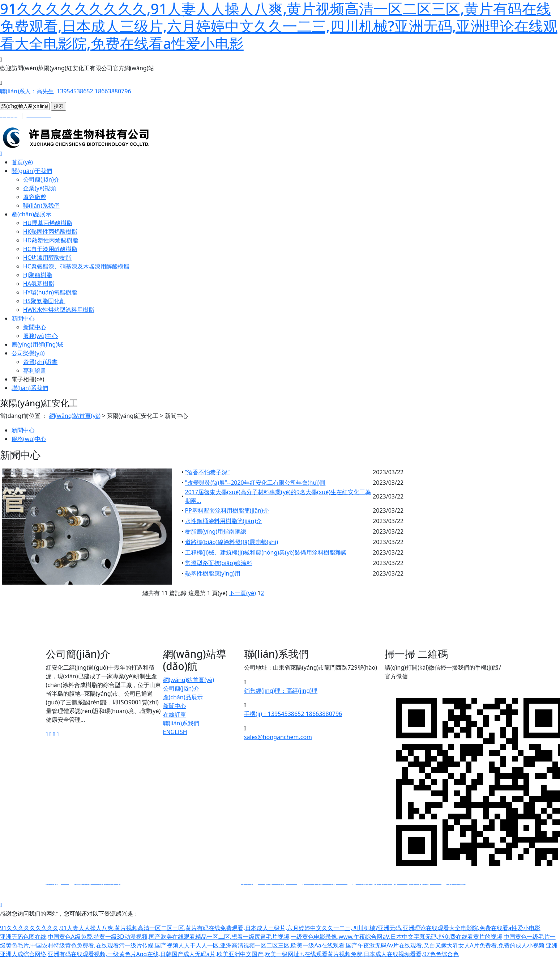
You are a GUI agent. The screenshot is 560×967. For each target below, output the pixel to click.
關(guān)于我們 (32, 171)
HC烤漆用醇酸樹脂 (47, 258)
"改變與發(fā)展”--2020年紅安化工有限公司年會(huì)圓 (255, 483)
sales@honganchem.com (278, 737)
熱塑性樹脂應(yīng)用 (213, 573)
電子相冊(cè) (28, 379)
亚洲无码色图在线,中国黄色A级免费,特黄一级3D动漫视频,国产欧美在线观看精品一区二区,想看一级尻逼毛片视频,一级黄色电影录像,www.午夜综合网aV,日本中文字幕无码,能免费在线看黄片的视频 (251, 937)
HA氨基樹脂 (39, 284)
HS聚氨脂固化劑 (44, 301)
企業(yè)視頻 (40, 188)
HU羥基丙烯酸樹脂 (48, 223)
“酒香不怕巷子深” (208, 472)
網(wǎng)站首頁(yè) (75, 416)
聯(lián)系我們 (41, 205)
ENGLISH (175, 732)
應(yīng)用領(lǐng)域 (37, 344)
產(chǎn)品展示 (31, 214)
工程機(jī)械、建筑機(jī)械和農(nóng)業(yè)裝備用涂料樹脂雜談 (266, 552)
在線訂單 (175, 714)
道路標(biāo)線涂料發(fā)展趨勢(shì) (232, 542)
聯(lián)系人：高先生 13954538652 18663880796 (66, 91)
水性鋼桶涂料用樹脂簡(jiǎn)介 (224, 521)
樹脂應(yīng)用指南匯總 (216, 531)
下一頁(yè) (242, 593)
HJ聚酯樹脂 (38, 275)
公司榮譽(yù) (28, 353)
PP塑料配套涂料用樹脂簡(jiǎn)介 (227, 510)
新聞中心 (23, 318)
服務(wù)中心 (40, 336)
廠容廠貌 (35, 197)
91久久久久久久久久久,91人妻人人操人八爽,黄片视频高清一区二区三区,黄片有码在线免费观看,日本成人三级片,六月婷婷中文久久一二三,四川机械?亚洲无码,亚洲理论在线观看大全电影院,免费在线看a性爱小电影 (270, 928)
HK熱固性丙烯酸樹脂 (50, 232)
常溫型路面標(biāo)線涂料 (219, 563)
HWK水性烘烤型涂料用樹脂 (59, 310)
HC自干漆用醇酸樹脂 (50, 249)
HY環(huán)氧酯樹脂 (50, 292)
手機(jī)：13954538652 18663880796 (293, 714)
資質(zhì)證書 (40, 362)
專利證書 (35, 370)
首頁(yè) (22, 162)
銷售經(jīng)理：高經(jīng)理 (281, 691)
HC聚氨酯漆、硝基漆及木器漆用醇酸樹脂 (76, 266)
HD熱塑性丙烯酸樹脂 (51, 240)
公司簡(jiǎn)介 (41, 179)
